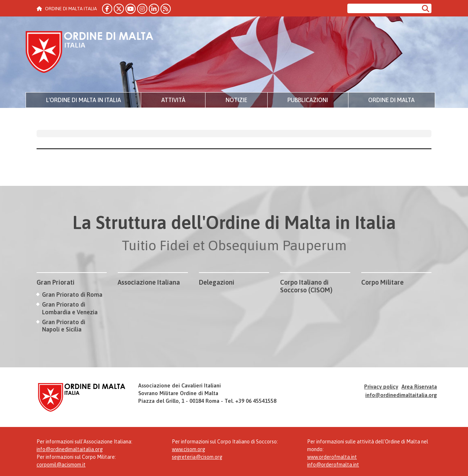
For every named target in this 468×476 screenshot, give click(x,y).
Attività (173, 100)
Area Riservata (419, 387)
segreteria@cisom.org (197, 457)
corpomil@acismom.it (61, 465)
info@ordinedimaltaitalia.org (401, 395)
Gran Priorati (56, 282)
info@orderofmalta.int (333, 465)
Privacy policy (381, 387)
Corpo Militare (382, 282)
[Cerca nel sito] (383, 8)
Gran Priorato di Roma (72, 295)
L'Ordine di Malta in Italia (84, 100)
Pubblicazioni (308, 100)
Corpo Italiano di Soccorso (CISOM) (306, 286)
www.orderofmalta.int (332, 457)
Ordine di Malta (391, 100)
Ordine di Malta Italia (90, 53)
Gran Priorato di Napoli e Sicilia (64, 326)
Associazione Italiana (149, 282)
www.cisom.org (188, 449)
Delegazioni (217, 282)
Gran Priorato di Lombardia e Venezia (70, 308)
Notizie (236, 100)
